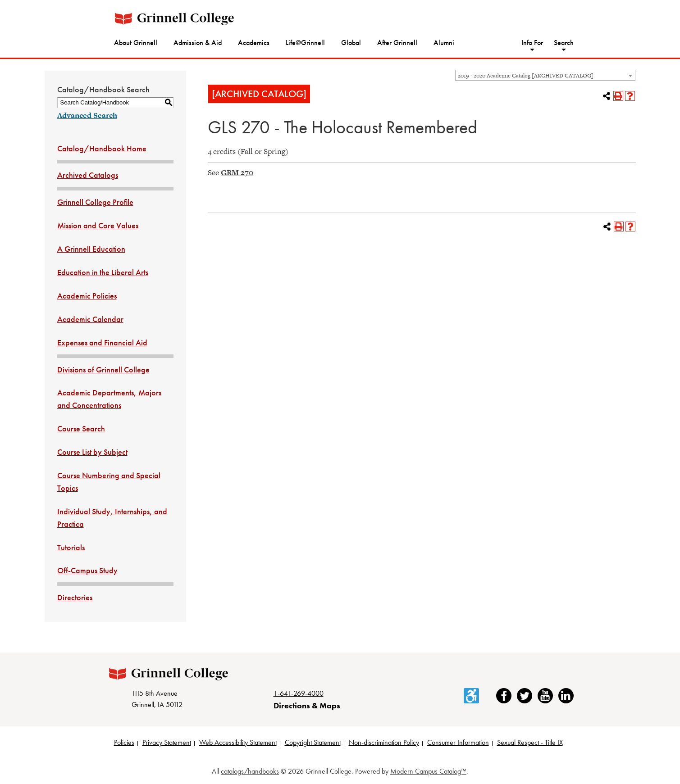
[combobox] (545, 75)
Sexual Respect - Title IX (530, 742)
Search (564, 43)
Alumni (444, 43)
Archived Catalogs (88, 175)
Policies (124, 742)
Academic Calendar (90, 319)
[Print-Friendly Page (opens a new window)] (618, 96)
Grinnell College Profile (95, 202)
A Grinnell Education (91, 249)
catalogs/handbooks (250, 771)
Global (351, 43)
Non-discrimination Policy (384, 742)
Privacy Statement (167, 742)
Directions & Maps (307, 705)
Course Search (81, 428)
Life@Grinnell (305, 43)
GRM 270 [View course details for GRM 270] (237, 172)
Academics (254, 43)
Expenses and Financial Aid (102, 342)
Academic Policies (87, 296)
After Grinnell (397, 43)
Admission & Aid (198, 43)
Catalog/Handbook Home (102, 148)
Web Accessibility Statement (238, 742)
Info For (532, 43)
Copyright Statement (313, 742)
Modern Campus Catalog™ (428, 771)
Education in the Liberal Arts (103, 272)
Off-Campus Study (87, 570)
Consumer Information (458, 742)
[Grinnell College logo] (174, 19)
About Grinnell (136, 43)
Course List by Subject (92, 452)
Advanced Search (87, 115)
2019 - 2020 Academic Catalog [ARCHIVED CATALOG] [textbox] (526, 76)
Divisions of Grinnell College (103, 369)
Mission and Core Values (98, 225)
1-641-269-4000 (299, 693)
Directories (75, 597)
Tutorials (71, 547)
